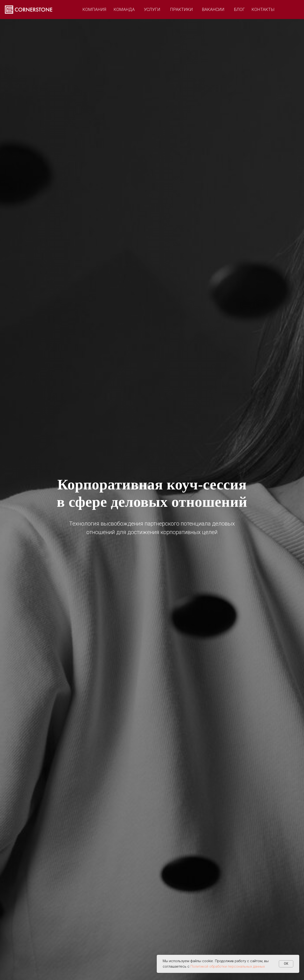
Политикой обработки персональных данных (228, 966)
